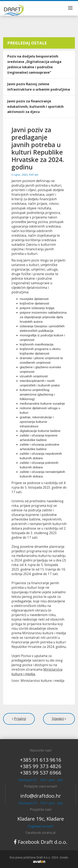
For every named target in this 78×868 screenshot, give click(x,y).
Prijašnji (20, 719)
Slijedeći (58, 719)
